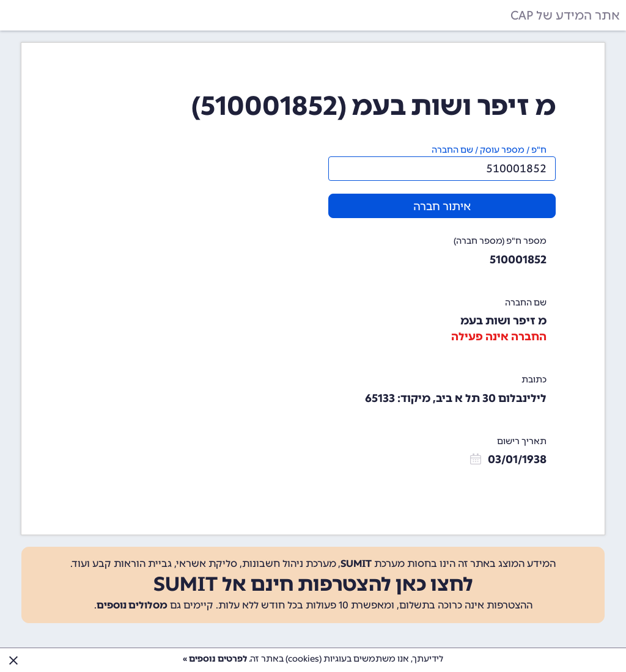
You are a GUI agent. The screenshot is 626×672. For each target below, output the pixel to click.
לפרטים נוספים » (215, 659)
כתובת (534, 380)
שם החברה (526, 303)
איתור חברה (442, 206)
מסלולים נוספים (132, 605)
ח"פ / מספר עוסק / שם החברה (489, 150)
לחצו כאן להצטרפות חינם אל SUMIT (313, 584)
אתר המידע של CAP (565, 15)
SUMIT (356, 564)
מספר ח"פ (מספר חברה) (500, 241)
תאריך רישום (522, 441)
